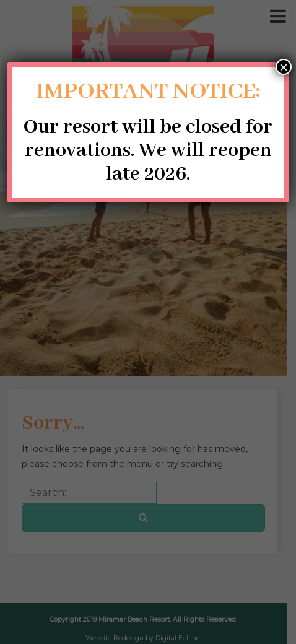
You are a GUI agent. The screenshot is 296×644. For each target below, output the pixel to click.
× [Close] (284, 67)
